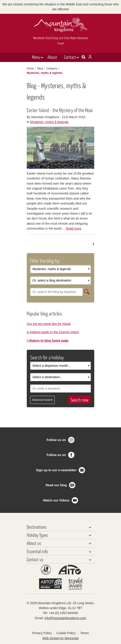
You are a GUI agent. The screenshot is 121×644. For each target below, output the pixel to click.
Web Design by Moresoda (61, 638)
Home (30, 68)
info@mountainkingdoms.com (65, 618)
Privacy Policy (42, 633)
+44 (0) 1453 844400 (63, 613)
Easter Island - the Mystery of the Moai (60, 110)
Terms (85, 633)
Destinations (37, 527)
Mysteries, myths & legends (49, 122)
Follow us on (56, 440)
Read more (74, 228)
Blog (40, 68)
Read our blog (56, 485)
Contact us (35, 559)
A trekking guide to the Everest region (53, 332)
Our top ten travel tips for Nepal (49, 324)
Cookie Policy (66, 633)
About (52, 57)
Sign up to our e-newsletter (56, 470)
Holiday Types (37, 535)
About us (34, 543)
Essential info (37, 551)
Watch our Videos (56, 500)
